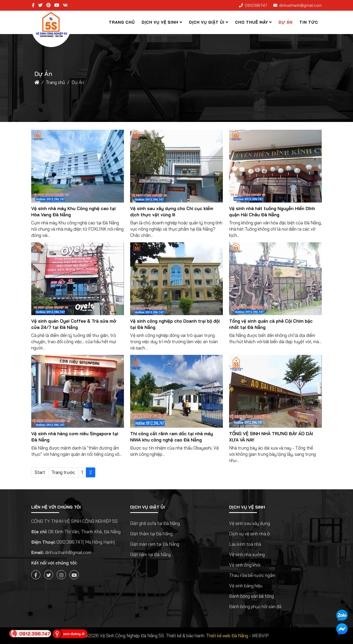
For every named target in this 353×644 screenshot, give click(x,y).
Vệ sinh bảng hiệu (246, 586)
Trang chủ (122, 22)
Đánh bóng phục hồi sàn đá (255, 606)
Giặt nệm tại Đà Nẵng (150, 554)
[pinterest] (48, 5)
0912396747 (256, 5)
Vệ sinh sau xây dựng (250, 523)
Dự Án (286, 22)
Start (40, 472)
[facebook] (33, 5)
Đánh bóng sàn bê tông (251, 596)
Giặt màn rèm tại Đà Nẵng (155, 544)
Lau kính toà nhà (245, 544)
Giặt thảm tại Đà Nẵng (151, 534)
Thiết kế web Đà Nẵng (227, 636)
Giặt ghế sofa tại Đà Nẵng (155, 523)
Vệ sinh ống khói (245, 565)
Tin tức (309, 22)
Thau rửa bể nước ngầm (252, 575)
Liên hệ (117, 46)
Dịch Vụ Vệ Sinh (160, 22)
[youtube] (57, 5)
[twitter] (40, 5)
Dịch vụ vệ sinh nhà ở (250, 534)
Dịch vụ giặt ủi (207, 22)
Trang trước (63, 472)
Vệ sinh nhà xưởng (247, 554)
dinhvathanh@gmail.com (300, 5)
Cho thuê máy (252, 22)
